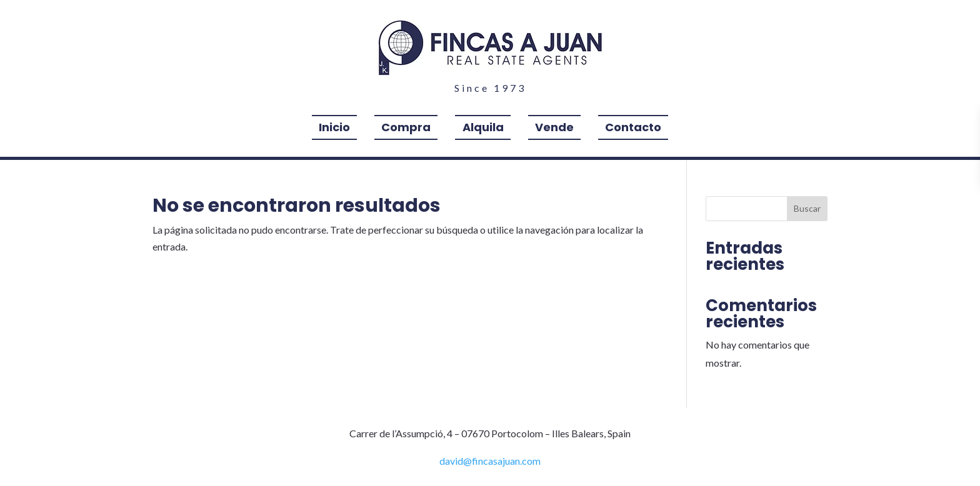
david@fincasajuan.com (490, 461)
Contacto (633, 129)
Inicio (334, 129)
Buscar (807, 208)
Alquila (483, 129)
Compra (406, 129)
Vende (554, 129)
